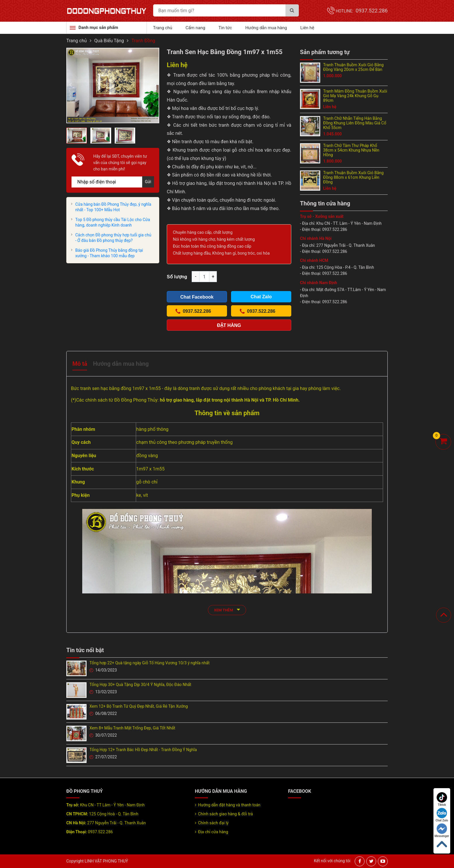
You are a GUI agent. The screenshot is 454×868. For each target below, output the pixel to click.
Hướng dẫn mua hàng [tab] (121, 364)
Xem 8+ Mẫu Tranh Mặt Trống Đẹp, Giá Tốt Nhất (132, 728)
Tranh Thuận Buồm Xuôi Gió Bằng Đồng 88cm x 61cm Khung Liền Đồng (353, 177)
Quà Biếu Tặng (109, 41)
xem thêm (227, 609)
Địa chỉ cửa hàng (213, 832)
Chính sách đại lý (213, 823)
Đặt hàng (229, 325)
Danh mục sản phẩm (98, 27)
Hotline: (362, 11)
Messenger (442, 831)
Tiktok (442, 799)
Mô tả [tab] (80, 364)
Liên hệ (307, 28)
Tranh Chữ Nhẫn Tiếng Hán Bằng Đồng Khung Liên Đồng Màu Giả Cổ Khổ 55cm (355, 123)
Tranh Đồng (143, 41)
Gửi (148, 182)
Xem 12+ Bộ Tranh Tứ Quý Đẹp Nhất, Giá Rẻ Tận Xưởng (139, 706)
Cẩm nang (195, 28)
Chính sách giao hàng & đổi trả (225, 814)
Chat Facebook (197, 297)
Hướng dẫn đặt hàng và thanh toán (229, 805)
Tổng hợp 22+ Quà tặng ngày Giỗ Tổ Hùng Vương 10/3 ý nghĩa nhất (150, 663)
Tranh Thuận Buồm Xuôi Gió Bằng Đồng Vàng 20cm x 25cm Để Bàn (353, 67)
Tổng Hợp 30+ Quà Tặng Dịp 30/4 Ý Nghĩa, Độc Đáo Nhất (140, 685)
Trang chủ (163, 28)
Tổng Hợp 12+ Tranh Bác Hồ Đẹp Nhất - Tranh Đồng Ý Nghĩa (143, 750)
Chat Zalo (442, 815)
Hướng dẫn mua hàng (266, 28)
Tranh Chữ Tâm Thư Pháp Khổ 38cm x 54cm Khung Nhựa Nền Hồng (351, 150)
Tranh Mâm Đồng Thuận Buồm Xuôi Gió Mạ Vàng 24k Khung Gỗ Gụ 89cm (355, 96)
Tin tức (225, 28)
